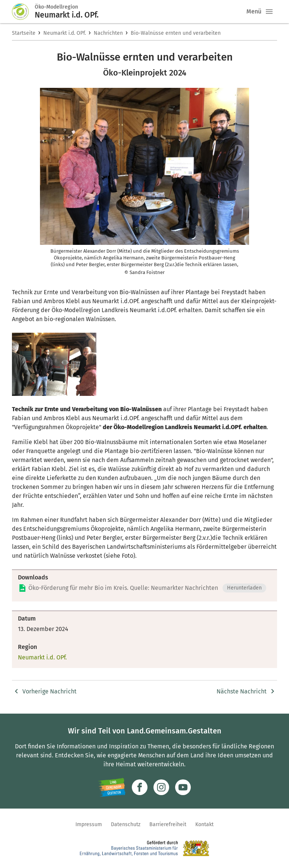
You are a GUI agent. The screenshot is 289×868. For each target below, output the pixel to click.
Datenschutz (126, 824)
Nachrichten (108, 33)
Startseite (24, 33)
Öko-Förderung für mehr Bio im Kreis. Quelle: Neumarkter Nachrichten (123, 588)
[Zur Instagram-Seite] (161, 787)
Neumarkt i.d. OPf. (65, 33)
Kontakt (204, 824)
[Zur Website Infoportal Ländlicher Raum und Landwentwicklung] (112, 787)
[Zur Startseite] (24, 12)
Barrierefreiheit (168, 824)
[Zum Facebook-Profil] (140, 787)
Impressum (89, 824)
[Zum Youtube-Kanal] (183, 787)
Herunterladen (244, 588)
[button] (269, 12)
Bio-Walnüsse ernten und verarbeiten (176, 33)
